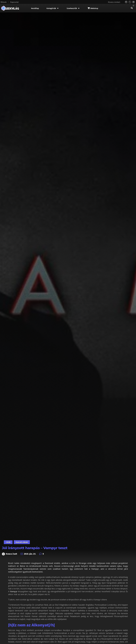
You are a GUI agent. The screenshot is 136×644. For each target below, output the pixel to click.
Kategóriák (52, 8)
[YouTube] (134, 2)
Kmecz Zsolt (11, 554)
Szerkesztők (73, 8)
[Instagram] (134, 6)
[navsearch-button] (132, 8)
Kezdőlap (35, 8)
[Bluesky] (126, 2)
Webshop (93, 8)
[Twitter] (130, 2)
